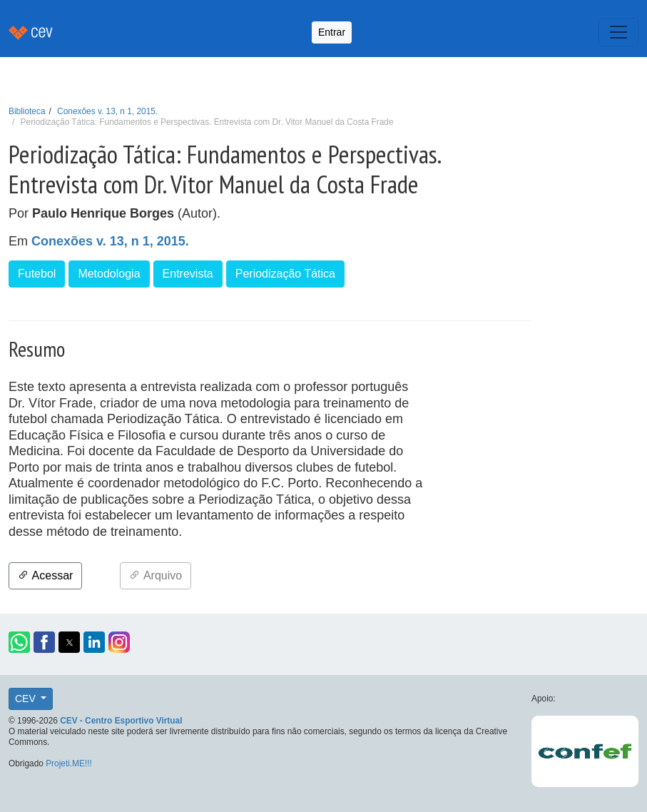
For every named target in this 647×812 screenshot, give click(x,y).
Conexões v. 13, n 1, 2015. (107, 111)
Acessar (45, 575)
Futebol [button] (37, 274)
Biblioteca (27, 111)
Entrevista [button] (188, 274)
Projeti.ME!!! (69, 763)
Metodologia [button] (109, 274)
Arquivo (156, 575)
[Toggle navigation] (618, 32)
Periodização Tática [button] (285, 274)
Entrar (332, 32)
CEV (27, 699)
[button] (19, 642)
